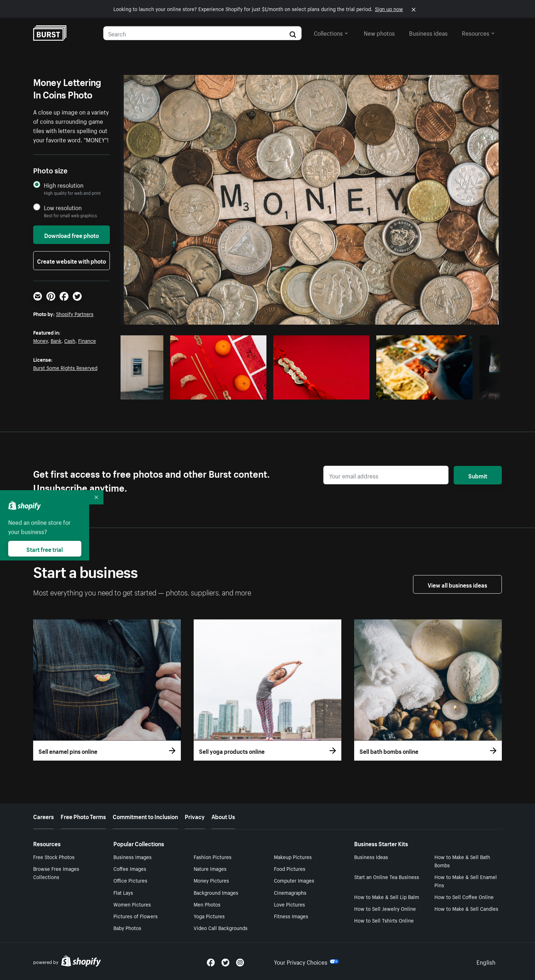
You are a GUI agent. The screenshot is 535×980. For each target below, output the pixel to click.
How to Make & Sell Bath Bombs (462, 861)
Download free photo (72, 235)
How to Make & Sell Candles (466, 908)
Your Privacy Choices (306, 961)
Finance (87, 340)
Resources (478, 32)
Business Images (133, 857)
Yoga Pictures (209, 916)
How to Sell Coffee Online (464, 897)
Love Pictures (289, 904)
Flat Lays (123, 892)
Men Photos (207, 904)
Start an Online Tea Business (387, 877)
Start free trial (45, 549)
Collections (331, 32)
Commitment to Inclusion (145, 816)
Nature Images (210, 868)
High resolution (64, 185)
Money (40, 340)
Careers (44, 816)
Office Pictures (130, 880)
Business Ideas (371, 857)
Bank (56, 340)
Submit (478, 475)
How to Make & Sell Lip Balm (387, 897)
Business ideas (428, 32)
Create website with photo (72, 260)
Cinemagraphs (290, 892)
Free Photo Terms (83, 816)
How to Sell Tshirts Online (384, 920)
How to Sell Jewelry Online (385, 908)
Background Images (216, 892)
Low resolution (63, 207)
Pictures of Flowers (136, 916)
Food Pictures (290, 868)
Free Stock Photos (54, 857)
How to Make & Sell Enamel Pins (466, 881)
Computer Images (294, 880)
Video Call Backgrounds (221, 928)
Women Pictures (132, 904)
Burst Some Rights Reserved (65, 367)
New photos (379, 32)
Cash (70, 340)
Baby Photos (127, 928)
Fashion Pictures (213, 857)
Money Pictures (211, 880)
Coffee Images (130, 868)
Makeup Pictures (293, 857)
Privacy (195, 816)
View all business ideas (457, 584)
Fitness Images (291, 916)
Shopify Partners (75, 314)
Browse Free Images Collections (56, 872)
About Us (223, 816)
